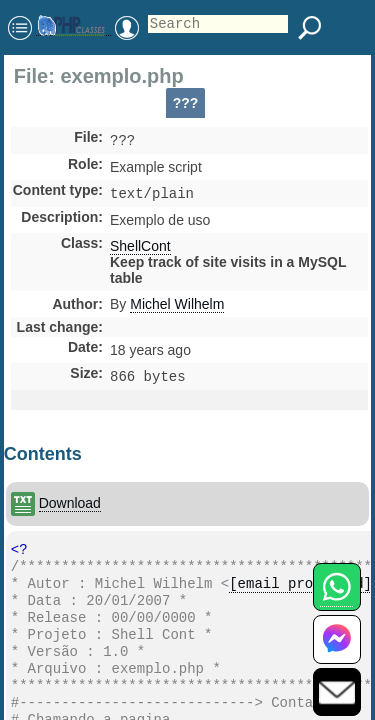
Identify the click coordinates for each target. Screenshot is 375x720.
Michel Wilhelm (177, 308)
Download (70, 509)
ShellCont (140, 250)
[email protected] (300, 594)
